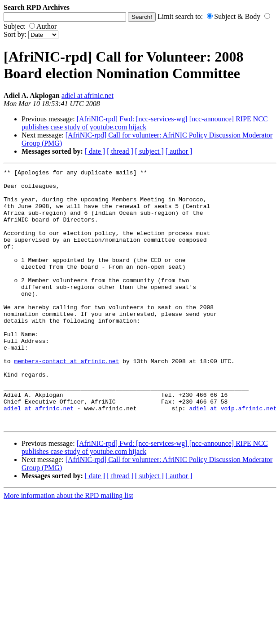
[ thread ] (120, 151)
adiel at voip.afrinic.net (233, 457)
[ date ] (95, 151)
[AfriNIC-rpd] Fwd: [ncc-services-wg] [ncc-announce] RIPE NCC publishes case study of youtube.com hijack (145, 123)
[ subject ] (149, 151)
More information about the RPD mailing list (68, 547)
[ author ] (179, 151)
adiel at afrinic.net (87, 95)
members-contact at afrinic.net (66, 400)
